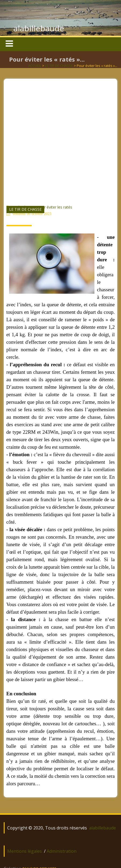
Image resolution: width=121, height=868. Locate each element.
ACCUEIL (35, 66)
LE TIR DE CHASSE (59, 66)
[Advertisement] (60, 139)
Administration (62, 851)
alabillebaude (39, 28)
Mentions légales (25, 851)
